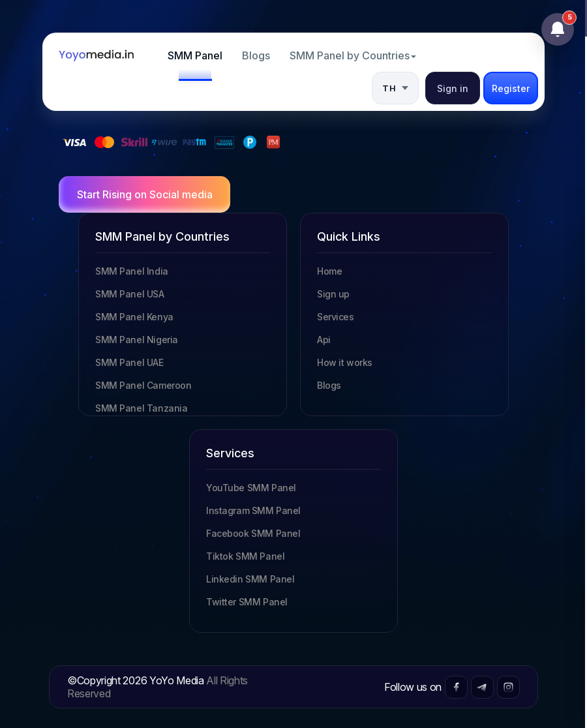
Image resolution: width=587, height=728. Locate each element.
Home (329, 271)
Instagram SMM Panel (253, 510)
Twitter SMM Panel (247, 602)
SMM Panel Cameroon (143, 385)
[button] (395, 88)
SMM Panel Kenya (134, 317)
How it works (345, 362)
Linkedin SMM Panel (250, 579)
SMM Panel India (132, 271)
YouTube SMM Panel (251, 488)
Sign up (333, 294)
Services (336, 317)
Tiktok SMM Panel (245, 556)
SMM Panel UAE (129, 362)
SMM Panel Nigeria (137, 340)
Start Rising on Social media (145, 194)
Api (324, 340)
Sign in (453, 88)
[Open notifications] (558, 29)
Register (511, 88)
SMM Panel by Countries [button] (353, 55)
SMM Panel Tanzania (141, 408)
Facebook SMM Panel (253, 533)
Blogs (256, 55)
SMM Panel (195, 55)
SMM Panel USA (130, 294)
